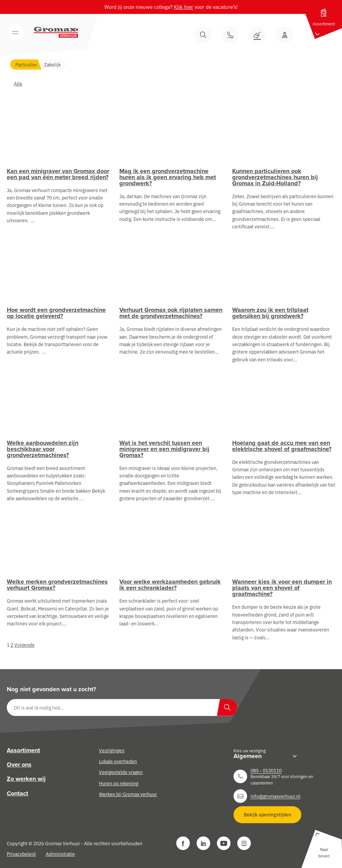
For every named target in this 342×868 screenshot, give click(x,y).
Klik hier (184, 7)
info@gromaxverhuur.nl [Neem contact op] (275, 796)
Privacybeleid (21, 854)
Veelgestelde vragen (121, 772)
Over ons (19, 765)
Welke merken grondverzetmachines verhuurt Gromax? (57, 585)
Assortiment (23, 750)
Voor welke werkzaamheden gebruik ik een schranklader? (170, 585)
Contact (17, 793)
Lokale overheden (118, 761)
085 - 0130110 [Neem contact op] (266, 770)
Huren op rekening (119, 783)
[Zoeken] (227, 707)
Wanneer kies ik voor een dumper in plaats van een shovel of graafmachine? (282, 588)
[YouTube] (224, 843)
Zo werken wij (26, 779)
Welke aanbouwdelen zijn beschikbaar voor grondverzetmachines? (43, 449)
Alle (18, 83)
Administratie (60, 854)
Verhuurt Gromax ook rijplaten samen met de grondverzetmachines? (171, 313)
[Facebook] (183, 843)
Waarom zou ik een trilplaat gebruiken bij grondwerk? (270, 313)
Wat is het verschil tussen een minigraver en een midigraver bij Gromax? (164, 449)
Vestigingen (112, 750)
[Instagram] (244, 843)
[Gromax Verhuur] (56, 32)
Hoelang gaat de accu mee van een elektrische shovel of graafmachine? (282, 446)
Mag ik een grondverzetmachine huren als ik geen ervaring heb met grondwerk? (168, 177)
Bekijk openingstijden (267, 814)
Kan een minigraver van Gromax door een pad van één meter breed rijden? (58, 174)
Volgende (24, 645)
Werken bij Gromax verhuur (128, 794)
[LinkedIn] (203, 843)
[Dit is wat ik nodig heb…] (122, 707)
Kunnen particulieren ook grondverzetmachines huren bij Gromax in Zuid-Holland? (275, 177)
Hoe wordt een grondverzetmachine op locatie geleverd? (56, 313)
